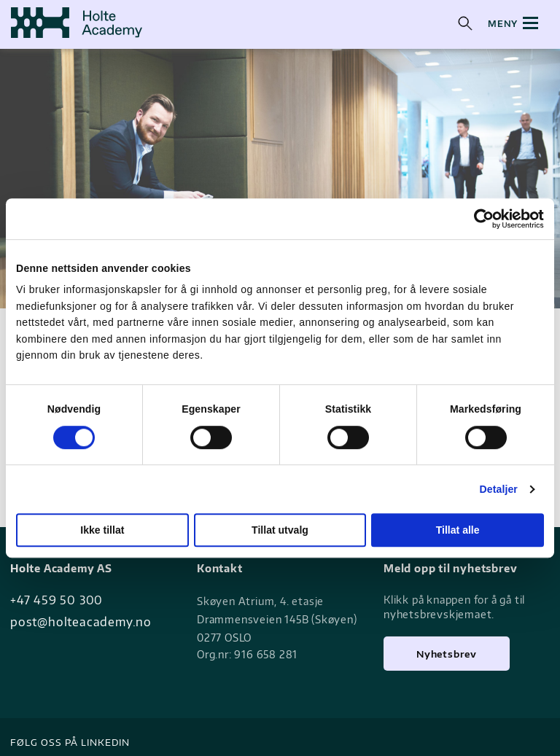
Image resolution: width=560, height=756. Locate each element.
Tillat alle (458, 530)
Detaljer (499, 489)
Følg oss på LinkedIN (70, 743)
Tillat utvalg (280, 530)
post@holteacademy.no (81, 622)
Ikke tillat (102, 530)
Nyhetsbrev (447, 654)
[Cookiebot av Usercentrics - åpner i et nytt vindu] (480, 219)
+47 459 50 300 (57, 600)
